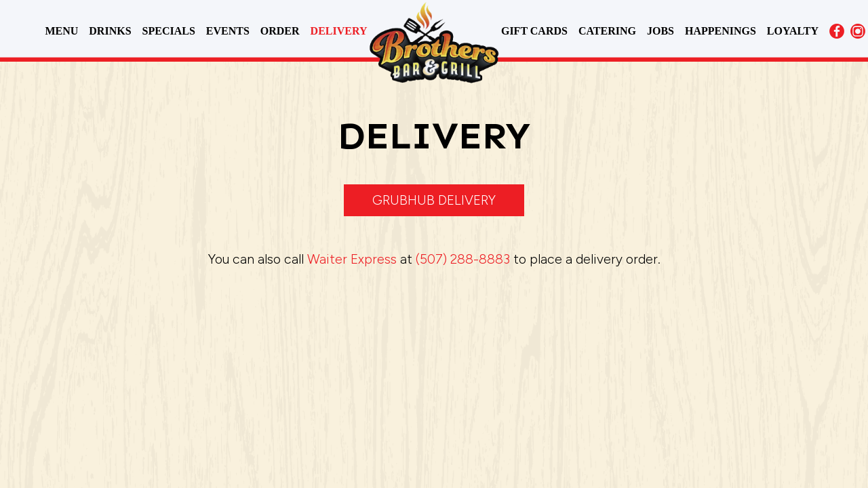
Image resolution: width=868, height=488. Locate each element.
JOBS (662, 31)
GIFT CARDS (536, 31)
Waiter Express (352, 259)
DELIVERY (339, 31)
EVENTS (229, 31)
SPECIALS (170, 31)
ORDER (281, 31)
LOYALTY (793, 31)
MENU (63, 31)
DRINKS (111, 31)
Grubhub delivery (434, 200)
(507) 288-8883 (463, 259)
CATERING (609, 31)
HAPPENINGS (722, 31)
